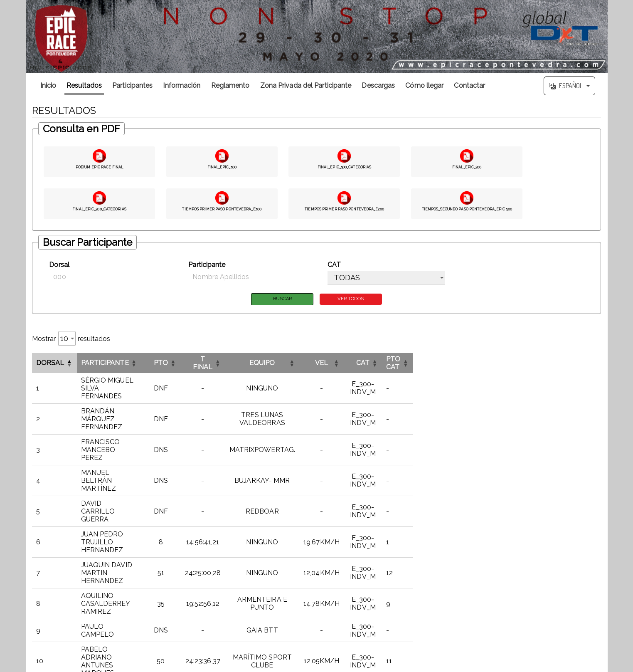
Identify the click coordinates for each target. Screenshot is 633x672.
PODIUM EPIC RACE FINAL (99, 166)
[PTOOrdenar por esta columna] (248, 366)
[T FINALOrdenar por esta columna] (293, 366)
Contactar (469, 85)
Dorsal (59, 267)
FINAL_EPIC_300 (222, 166)
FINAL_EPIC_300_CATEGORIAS (345, 166)
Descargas (378, 85)
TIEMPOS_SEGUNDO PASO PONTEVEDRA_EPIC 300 (467, 212)
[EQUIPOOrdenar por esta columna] (374, 366)
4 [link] (537, 557)
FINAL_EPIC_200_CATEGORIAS (99, 208)
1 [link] (504, 557)
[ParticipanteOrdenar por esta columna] (153, 366)
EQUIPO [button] (374, 367)
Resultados (84, 85)
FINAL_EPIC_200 (467, 166)
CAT (334, 267)
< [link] (493, 557)
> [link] (585, 557)
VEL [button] (456, 367)
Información (182, 85)
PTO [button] (248, 367)
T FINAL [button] (293, 366)
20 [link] (575, 557)
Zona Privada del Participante (306, 85)
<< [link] (483, 557)
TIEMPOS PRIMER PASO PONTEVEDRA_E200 (344, 212)
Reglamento (230, 85)
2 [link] (515, 557)
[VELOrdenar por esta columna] (457, 366)
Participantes (132, 85)
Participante (207, 267)
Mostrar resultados (71, 342)
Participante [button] (105, 367)
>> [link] (596, 557)
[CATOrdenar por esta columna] (515, 366)
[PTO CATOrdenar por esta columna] (574, 366)
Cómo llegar (424, 85)
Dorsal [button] (50, 367)
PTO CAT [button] (567, 367)
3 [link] (526, 557)
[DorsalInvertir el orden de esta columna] (54, 366)
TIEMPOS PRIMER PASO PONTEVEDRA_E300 (222, 212)
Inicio (48, 85)
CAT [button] (515, 367)
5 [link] (547, 557)
